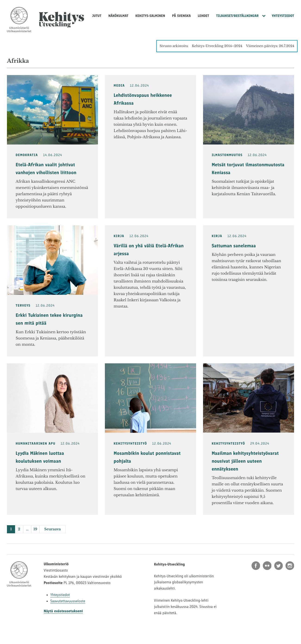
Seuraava (52, 529)
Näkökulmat (118, 16)
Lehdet (203, 16)
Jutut (97, 16)
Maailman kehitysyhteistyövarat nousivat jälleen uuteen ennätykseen (245, 461)
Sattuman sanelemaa (234, 246)
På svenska (181, 16)
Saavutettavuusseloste (68, 601)
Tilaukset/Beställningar (237, 16)
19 (35, 529)
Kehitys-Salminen (150, 16)
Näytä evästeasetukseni (63, 611)
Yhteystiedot (283, 16)
